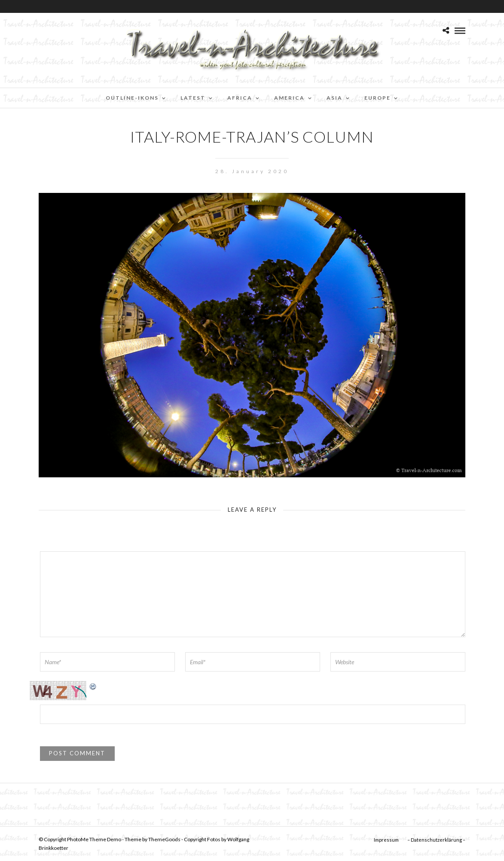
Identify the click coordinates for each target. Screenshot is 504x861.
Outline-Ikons (132, 98)
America (289, 98)
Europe (377, 98)
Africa (240, 98)
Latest (193, 98)
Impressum (386, 840)
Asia (334, 98)
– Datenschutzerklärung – (436, 840)
